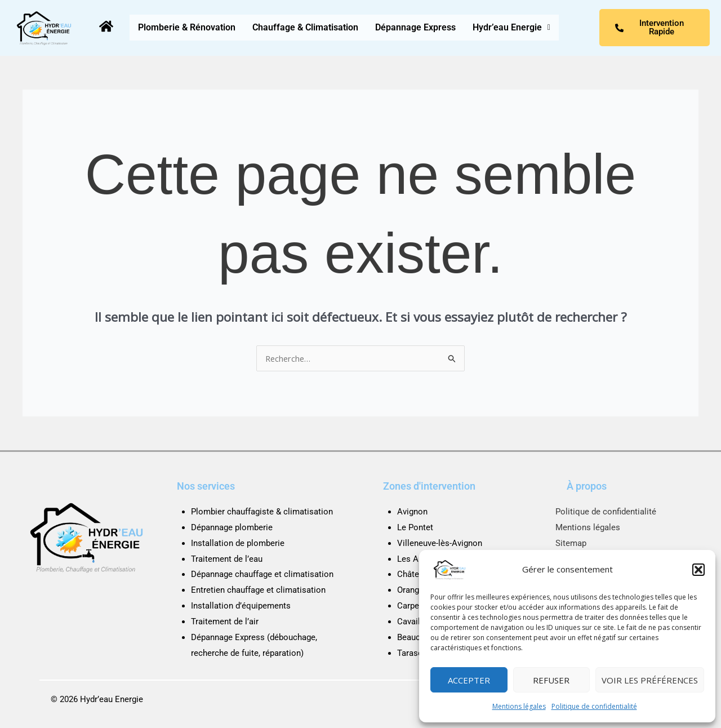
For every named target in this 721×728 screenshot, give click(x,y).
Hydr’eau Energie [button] (511, 27)
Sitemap (571, 543)
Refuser (551, 680)
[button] (698, 570)
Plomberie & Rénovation (187, 27)
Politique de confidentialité (594, 706)
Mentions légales (519, 706)
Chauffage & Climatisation (305, 27)
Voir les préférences (650, 680)
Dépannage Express (415, 27)
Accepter (469, 680)
